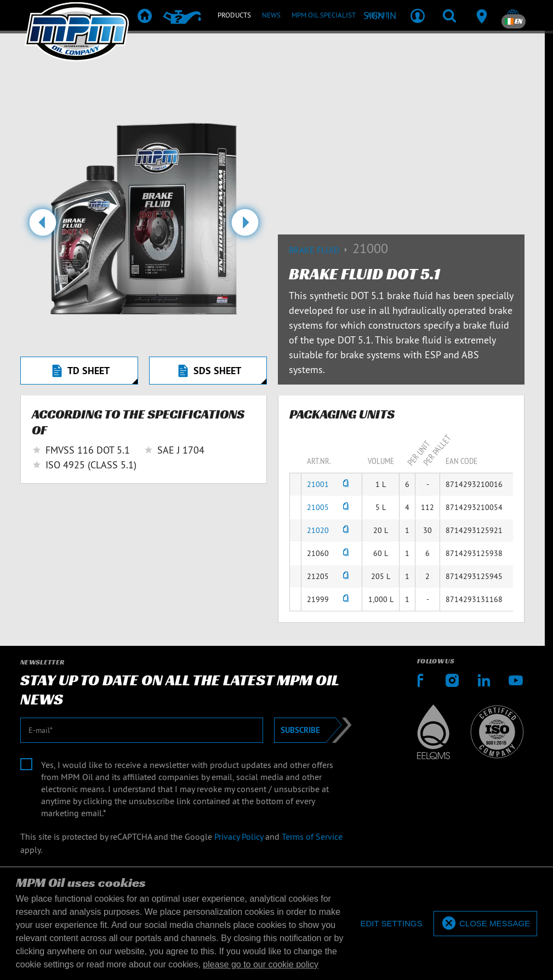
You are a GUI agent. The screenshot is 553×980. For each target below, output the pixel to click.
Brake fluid (321, 250)
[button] (42, 227)
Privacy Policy (239, 836)
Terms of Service (312, 836)
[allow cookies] (485, 924)
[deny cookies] (391, 924)
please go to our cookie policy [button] (261, 964)
